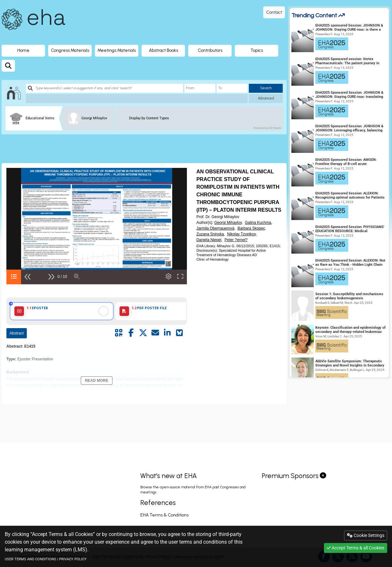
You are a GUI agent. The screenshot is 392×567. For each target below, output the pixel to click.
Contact (274, 12)
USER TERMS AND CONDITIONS (31, 559)
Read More (97, 381)
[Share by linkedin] (167, 333)
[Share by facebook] (131, 333)
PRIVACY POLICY (73, 559)
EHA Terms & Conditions (164, 515)
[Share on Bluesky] (180, 333)
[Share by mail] (155, 333)
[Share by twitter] (143, 333)
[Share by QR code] (119, 333)
